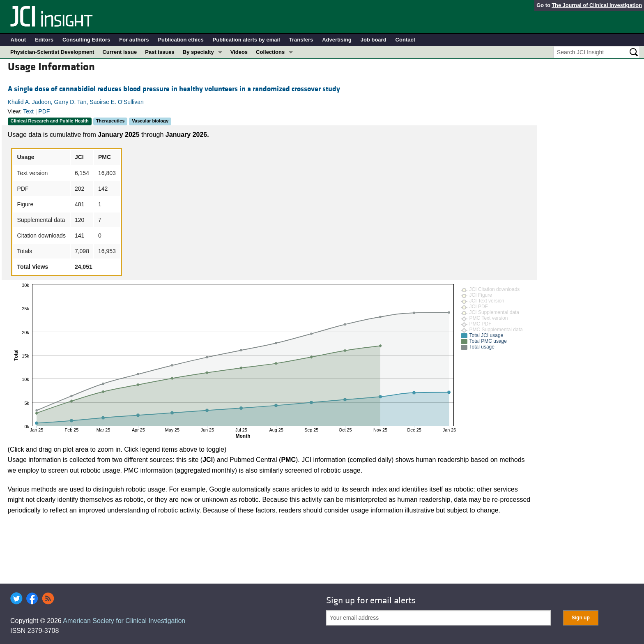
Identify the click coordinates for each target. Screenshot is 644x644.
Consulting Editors (86, 40)
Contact (405, 40)
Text (28, 111)
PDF (44, 111)
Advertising (337, 40)
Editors (44, 40)
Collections (270, 52)
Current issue (120, 52)
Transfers (301, 40)
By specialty (198, 52)
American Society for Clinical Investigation (124, 621)
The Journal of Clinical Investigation (597, 5)
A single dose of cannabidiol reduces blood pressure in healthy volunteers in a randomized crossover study (174, 89)
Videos (239, 52)
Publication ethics (181, 40)
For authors (134, 40)
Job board (374, 40)
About (18, 40)
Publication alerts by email (246, 40)
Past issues (160, 52)
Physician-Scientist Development (52, 52)
